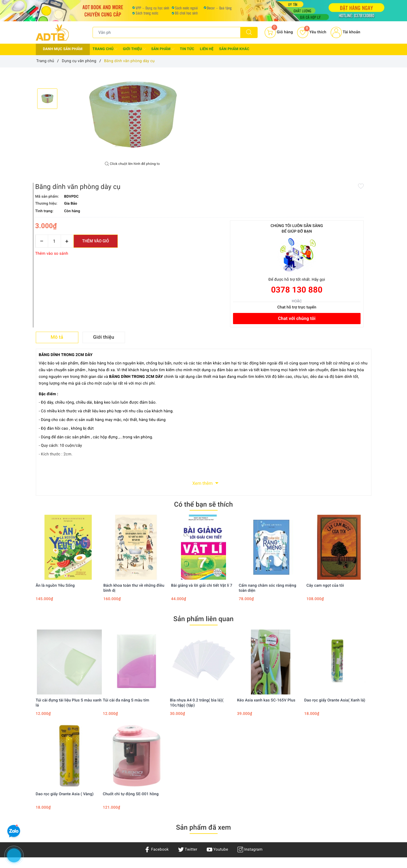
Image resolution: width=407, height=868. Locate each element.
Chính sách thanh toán (198, 780)
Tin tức (187, 49)
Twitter (188, 740)
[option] (132, 115)
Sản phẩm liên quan (203, 509)
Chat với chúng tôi (339, 206)
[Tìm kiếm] (249, 32)
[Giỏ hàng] (279, 32)
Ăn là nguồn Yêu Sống (55, 476)
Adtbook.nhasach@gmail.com (75, 820)
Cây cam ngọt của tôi (325, 476)
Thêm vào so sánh (223, 141)
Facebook (157, 740)
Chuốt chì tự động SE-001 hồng (131, 684)
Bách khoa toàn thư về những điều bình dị (134, 478)
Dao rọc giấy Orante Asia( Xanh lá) (335, 590)
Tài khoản (345, 32)
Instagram (250, 740)
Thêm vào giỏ (267, 128)
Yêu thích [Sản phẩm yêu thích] (312, 32)
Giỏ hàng (243, 796)
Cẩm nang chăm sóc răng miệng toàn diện (268, 478)
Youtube (217, 740)
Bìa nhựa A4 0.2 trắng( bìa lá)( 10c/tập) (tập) (197, 593)
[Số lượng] (226, 129)
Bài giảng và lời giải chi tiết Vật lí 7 (202, 476)
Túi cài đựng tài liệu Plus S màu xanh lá (69, 593)
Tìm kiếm (243, 772)
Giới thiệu (134, 49)
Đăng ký (242, 788)
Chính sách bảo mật (196, 772)
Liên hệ (207, 49)
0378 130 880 (339, 177)
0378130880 (57, 837)
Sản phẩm (163, 49)
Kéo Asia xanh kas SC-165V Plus (266, 590)
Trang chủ (105, 49)
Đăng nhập (244, 780)
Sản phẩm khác (234, 49)
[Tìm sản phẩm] (167, 32)
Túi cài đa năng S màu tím (126, 590)
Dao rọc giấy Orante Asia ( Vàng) (65, 684)
